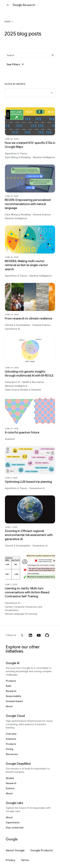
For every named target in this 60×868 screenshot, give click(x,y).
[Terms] (25, 860)
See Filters (15, 64)
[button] (30, 93)
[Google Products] (42, 850)
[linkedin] (30, 635)
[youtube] (39, 635)
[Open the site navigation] (8, 5)
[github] (47, 635)
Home (8, 21)
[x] (22, 635)
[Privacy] (10, 860)
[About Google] (15, 850)
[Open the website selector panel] (38, 5)
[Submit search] (53, 55)
